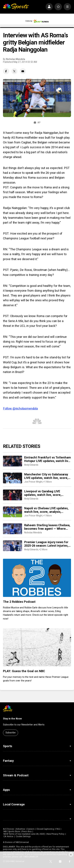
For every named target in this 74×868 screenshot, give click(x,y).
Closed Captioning (45, 829)
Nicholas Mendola (16, 59)
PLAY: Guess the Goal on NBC (24, 671)
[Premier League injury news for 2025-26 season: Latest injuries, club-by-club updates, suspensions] (12, 546)
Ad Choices (9, 829)
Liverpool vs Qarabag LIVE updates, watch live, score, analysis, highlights (43, 493)
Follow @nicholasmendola (20, 408)
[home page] (16, 7)
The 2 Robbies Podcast (19, 602)
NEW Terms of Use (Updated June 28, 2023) (24, 834)
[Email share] (23, 71)
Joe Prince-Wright (33, 482)
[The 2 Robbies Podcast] (37, 578)
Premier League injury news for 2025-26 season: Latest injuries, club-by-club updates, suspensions (46, 544)
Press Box (27, 831)
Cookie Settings (23, 836)
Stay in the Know (12, 719)
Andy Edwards (31, 465)
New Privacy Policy (56, 834)
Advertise (21, 829)
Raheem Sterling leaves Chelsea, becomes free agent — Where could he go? (47, 527)
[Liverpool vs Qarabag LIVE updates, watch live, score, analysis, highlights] (12, 495)
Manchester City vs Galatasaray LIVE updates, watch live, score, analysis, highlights (46, 476)
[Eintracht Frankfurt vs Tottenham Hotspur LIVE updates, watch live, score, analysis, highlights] (12, 461)
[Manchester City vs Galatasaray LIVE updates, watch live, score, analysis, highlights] (12, 478)
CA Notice (8, 836)
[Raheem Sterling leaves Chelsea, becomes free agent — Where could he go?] (12, 529)
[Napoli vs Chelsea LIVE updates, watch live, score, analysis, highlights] (12, 512)
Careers (31, 829)
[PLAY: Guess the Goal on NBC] (37, 647)
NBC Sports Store (12, 831)
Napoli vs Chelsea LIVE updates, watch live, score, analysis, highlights (46, 510)
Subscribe (11, 733)
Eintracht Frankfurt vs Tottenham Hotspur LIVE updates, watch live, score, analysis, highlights (47, 459)
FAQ (58, 829)
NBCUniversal (22, 842)
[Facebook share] (6, 71)
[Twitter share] (15, 71)
